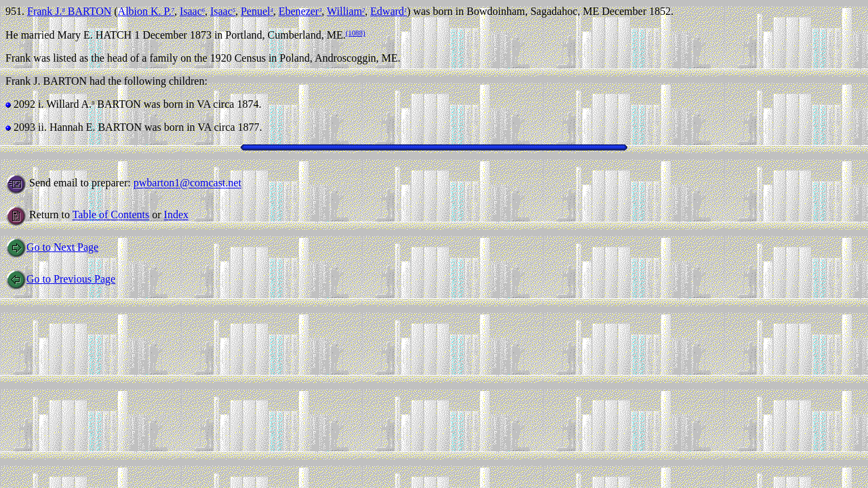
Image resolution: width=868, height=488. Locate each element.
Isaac (192, 11)
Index (176, 215)
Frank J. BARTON (69, 11)
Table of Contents (111, 215)
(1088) (356, 33)
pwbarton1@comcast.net (188, 183)
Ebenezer (300, 11)
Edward (389, 11)
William (346, 11)
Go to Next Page (52, 247)
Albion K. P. (146, 11)
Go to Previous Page (60, 279)
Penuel (257, 11)
